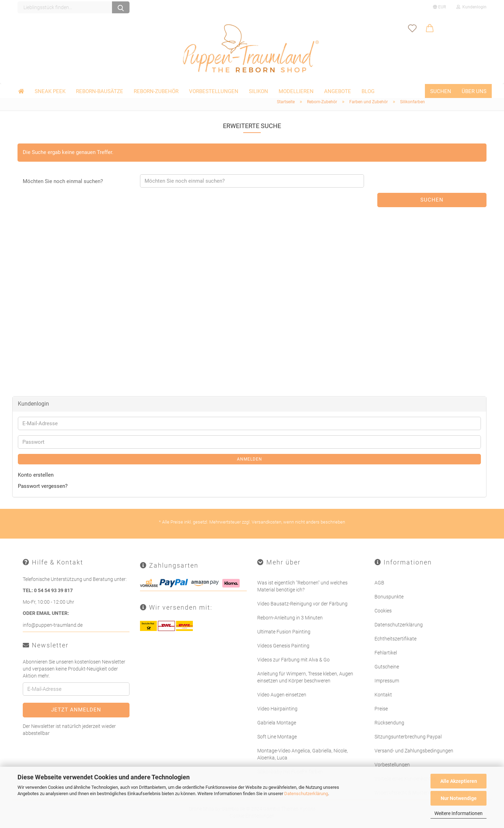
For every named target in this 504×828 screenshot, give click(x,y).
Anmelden (250, 459)
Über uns (474, 91)
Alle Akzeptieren (459, 781)
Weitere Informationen (458, 813)
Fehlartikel (386, 653)
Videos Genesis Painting (283, 646)
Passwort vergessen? (43, 486)
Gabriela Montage (277, 723)
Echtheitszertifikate (395, 639)
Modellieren (296, 91)
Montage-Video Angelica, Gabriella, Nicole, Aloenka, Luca (303, 754)
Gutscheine (387, 667)
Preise (381, 709)
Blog (368, 91)
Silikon (258, 91)
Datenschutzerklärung (306, 794)
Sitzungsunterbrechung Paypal (408, 737)
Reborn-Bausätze (100, 91)
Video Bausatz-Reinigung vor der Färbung (302, 604)
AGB (379, 583)
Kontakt (383, 695)
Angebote (338, 91)
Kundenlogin (471, 7)
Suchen (441, 91)
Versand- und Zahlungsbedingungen (414, 751)
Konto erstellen (36, 475)
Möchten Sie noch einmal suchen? (63, 181)
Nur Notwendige (459, 798)
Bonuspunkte (389, 597)
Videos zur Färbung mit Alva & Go (293, 660)
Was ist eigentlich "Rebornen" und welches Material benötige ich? (302, 586)
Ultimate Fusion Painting (284, 632)
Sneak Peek (50, 91)
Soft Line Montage (277, 737)
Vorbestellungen (214, 91)
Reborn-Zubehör (156, 91)
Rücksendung (389, 723)
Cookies (383, 611)
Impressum (387, 681)
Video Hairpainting (277, 709)
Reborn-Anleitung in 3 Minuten (290, 618)
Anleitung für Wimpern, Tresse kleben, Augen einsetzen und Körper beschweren (305, 677)
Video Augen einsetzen (282, 695)
